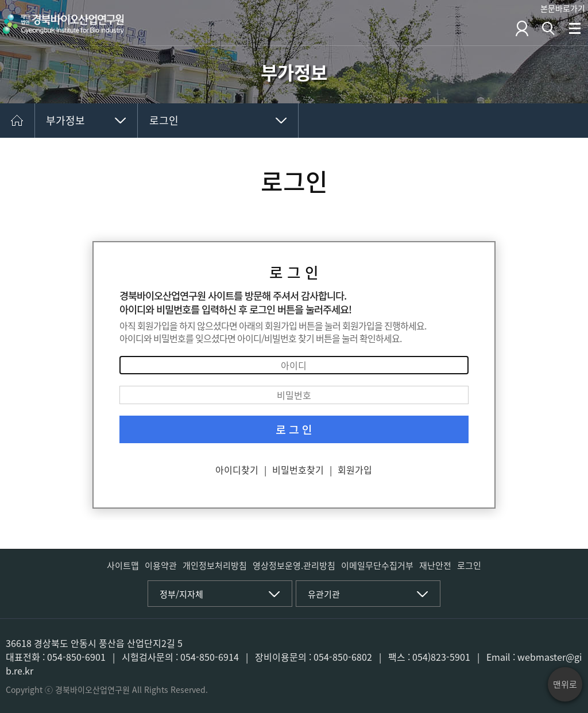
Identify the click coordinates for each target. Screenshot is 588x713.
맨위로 (565, 684)
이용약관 (161, 565)
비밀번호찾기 (298, 470)
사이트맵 (123, 565)
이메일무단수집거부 (377, 565)
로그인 (164, 120)
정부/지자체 (181, 594)
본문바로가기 (563, 8)
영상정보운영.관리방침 (294, 565)
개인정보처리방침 (215, 565)
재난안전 (435, 565)
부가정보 (65, 120)
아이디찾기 (237, 470)
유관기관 (324, 594)
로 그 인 (294, 429)
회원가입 (355, 470)
